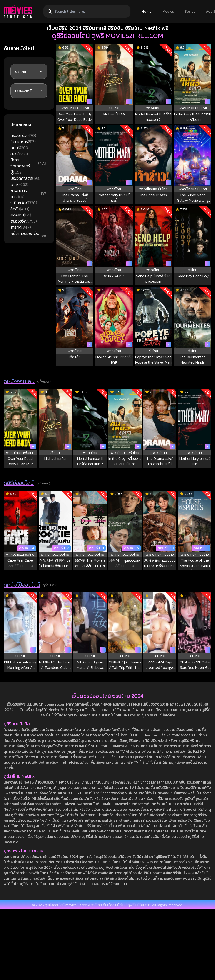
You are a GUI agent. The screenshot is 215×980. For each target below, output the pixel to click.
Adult (210, 11)
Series (190, 11)
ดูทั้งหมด (44, 382)
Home (147, 11)
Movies (168, 11)
